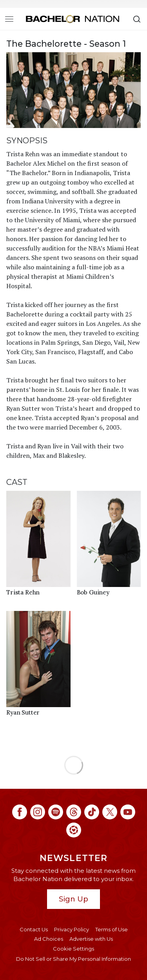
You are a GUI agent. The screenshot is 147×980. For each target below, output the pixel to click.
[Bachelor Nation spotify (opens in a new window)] (56, 812)
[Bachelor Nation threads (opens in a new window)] (74, 812)
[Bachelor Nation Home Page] (73, 19)
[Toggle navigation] (9, 19)
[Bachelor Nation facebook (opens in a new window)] (20, 812)
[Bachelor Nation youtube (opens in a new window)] (128, 812)
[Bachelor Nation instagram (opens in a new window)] (38, 812)
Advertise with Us (91, 939)
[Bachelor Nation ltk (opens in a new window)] (74, 830)
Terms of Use (112, 929)
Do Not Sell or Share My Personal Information (73, 959)
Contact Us (34, 929)
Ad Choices (49, 939)
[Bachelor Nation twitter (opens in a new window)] (110, 812)
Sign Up (73, 899)
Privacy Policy (72, 929)
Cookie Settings (73, 949)
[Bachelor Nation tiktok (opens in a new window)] (92, 812)
